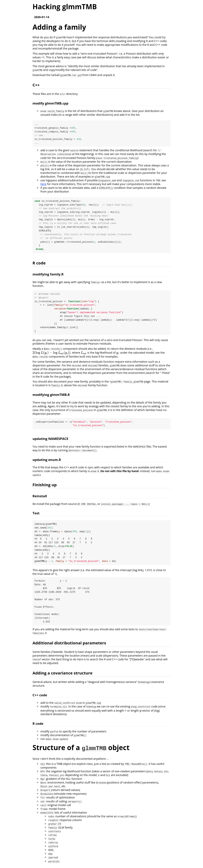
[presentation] (52, 354)
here (43, 184)
